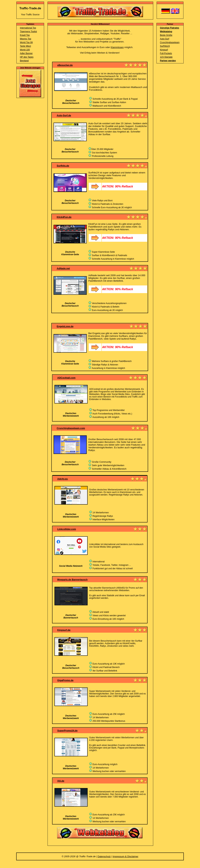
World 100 (25, 50)
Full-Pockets (166, 53)
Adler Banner (26, 53)
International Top (28, 28)
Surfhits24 (165, 46)
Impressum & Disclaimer (125, 856)
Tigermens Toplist (28, 32)
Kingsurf (164, 50)
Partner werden (168, 61)
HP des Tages (27, 57)
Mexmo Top (26, 39)
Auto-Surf (165, 39)
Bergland (24, 61)
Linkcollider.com (67, 529)
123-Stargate (166, 57)
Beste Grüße (166, 35)
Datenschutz (104, 856)
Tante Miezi (25, 46)
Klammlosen (117, 47)
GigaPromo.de (65, 680)
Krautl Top (25, 35)
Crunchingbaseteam (170, 42)
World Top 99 (26, 42)
